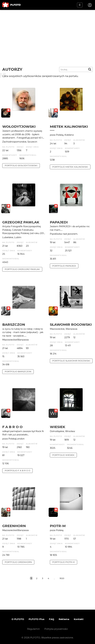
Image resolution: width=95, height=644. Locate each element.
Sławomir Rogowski (71, 325)
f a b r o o (12, 427)
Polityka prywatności (56, 629)
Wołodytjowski (19, 127)
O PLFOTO (18, 619)
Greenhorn (14, 526)
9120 (62, 578)
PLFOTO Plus (37, 619)
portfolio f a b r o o (17, 470)
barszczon (14, 325)
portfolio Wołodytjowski (21, 165)
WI (53, 413)
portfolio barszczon (18, 371)
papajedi (59, 222)
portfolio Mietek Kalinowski (70, 167)
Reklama (64, 619)
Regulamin (33, 629)
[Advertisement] (47, 33)
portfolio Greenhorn (18, 562)
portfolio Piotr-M (64, 562)
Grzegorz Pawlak (21, 222)
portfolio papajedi (64, 266)
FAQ (52, 619)
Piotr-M (58, 526)
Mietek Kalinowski (69, 127)
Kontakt (79, 619)
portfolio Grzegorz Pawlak (22, 269)
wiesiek (58, 427)
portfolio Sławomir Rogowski (71, 361)
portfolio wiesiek (63, 455)
